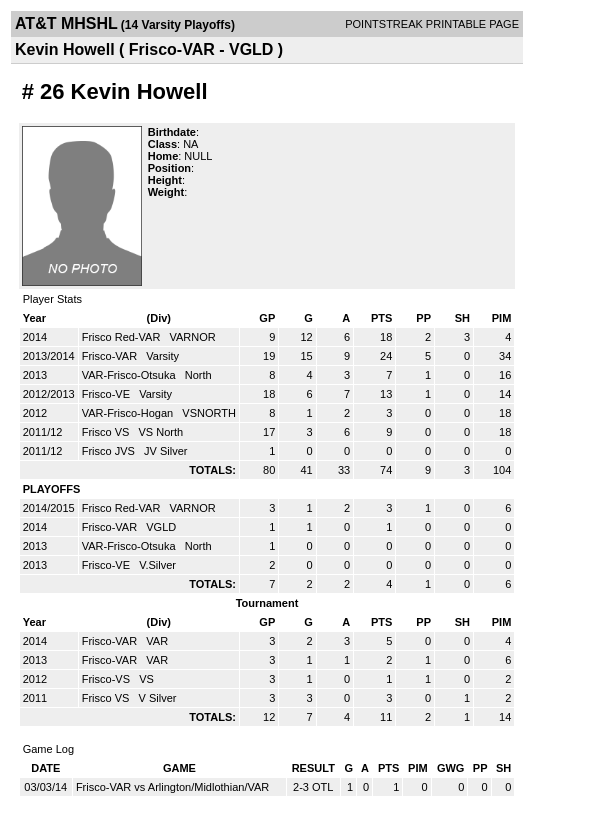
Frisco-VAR (111, 356)
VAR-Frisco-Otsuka (130, 375)
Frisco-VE (107, 394)
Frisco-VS (107, 679)
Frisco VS (107, 432)
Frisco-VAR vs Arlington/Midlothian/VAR (172, 787)
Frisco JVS (110, 451)
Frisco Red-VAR (123, 337)
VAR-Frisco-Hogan (129, 413)
